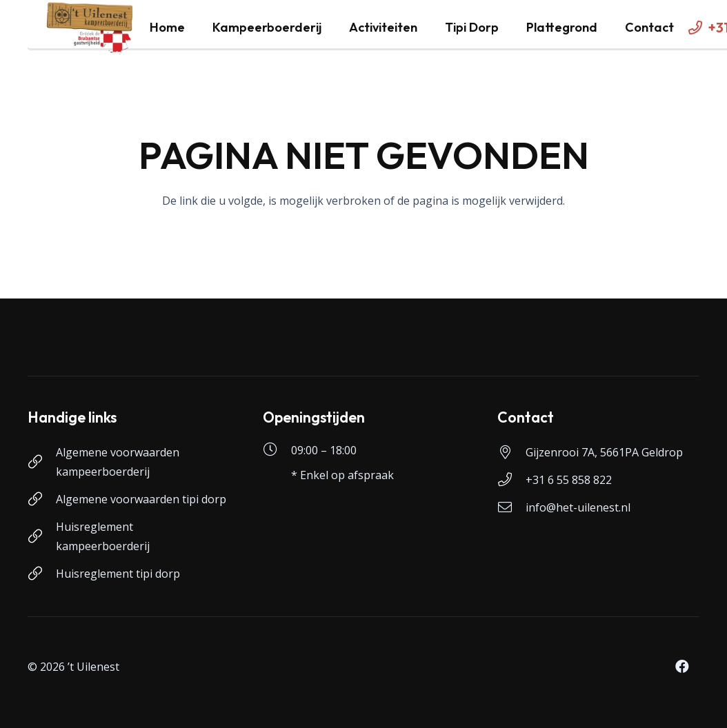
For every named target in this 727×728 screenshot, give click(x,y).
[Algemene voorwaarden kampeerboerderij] (42, 462)
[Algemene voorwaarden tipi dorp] (42, 499)
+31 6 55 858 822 (569, 480)
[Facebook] (682, 667)
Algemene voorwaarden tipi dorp (141, 499)
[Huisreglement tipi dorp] (42, 574)
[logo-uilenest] (90, 28)
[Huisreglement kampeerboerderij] (42, 536)
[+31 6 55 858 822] (511, 480)
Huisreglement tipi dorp (118, 574)
